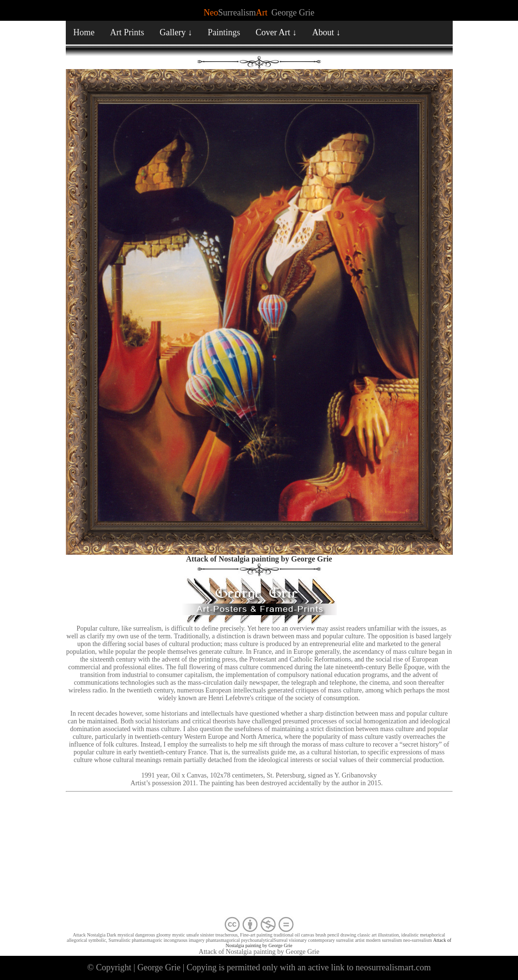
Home (84, 32)
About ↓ (327, 32)
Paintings (224, 32)
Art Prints (127, 32)
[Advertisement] (259, 856)
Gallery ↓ (176, 32)
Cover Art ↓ (276, 32)
